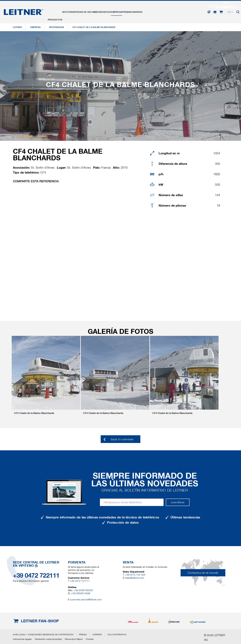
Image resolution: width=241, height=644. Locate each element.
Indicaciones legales (22, 639)
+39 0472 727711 (80, 581)
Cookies (90, 639)
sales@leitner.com (134, 578)
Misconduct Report (74, 639)
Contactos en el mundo (203, 573)
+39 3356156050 (83, 590)
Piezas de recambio (97, 11)
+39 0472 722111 (36, 575)
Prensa (149, 11)
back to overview (122, 439)
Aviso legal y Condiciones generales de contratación (43, 634)
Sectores (74, 11)
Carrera (163, 11)
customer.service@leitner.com (86, 600)
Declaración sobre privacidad (48, 639)
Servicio (119, 11)
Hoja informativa (117, 634)
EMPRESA (134, 11)
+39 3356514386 (81, 593)
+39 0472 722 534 (135, 575)
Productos (57, 11)
